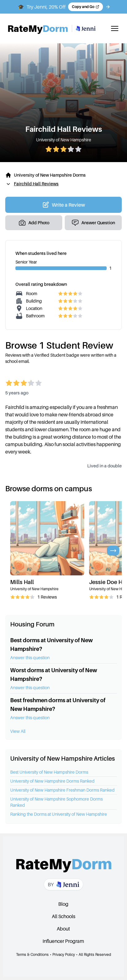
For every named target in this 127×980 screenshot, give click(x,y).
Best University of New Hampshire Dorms (49, 772)
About (63, 929)
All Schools (63, 916)
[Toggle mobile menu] (115, 28)
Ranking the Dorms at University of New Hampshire (59, 814)
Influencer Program (63, 941)
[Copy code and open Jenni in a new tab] (86, 7)
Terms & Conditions (32, 954)
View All (18, 731)
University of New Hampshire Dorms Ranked (52, 781)
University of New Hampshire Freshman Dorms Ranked (62, 790)
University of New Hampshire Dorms (50, 175)
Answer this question (30, 658)
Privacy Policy (64, 954)
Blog (63, 904)
